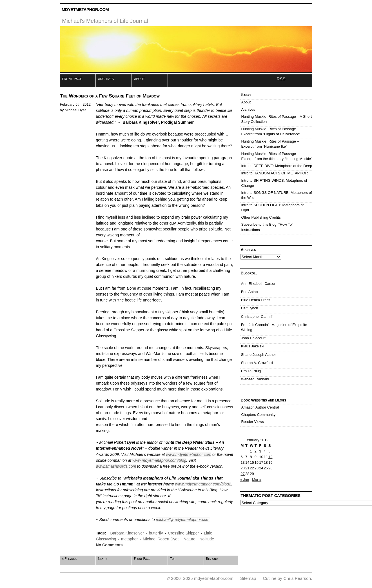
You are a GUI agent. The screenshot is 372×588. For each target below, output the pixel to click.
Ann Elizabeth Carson (259, 284)
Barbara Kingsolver (127, 533)
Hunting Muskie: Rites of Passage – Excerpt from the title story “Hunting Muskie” (277, 156)
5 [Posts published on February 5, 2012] (269, 451)
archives (106, 78)
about (139, 78)
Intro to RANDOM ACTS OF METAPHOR (275, 173)
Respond (212, 559)
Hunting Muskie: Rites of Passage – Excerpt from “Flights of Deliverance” (271, 131)
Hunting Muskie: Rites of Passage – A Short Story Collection (277, 119)
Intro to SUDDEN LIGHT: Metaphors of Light (273, 208)
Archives (248, 109)
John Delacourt (253, 338)
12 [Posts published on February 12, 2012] (270, 457)
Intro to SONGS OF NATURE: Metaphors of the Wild (277, 195)
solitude (207, 539)
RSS (281, 79)
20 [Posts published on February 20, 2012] (243, 468)
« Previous (70, 559)
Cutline (269, 578)
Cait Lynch (250, 308)
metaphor (129, 539)
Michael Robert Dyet (161, 539)
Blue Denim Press (256, 300)
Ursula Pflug (251, 371)
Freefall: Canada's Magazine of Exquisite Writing (274, 327)
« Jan (245, 480)
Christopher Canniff (257, 317)
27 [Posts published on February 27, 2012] (243, 474)
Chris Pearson (297, 578)
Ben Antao (250, 292)
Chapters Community (259, 415)
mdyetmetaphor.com (85, 9)
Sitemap (248, 578)
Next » (103, 559)
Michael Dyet (75, 110)
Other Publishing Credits (261, 217)
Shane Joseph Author (259, 355)
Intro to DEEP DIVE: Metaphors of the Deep (277, 166)
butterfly (156, 533)
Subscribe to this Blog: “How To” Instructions (267, 227)
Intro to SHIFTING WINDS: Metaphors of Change (274, 183)
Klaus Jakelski (253, 346)
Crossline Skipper (183, 533)
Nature (190, 539)
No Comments (109, 545)
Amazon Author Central (260, 407)
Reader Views (253, 422)
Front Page (142, 559)
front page (72, 78)
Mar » (257, 480)
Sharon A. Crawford (257, 363)
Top (173, 559)
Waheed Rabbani (255, 379)
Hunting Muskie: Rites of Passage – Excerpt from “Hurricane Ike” (270, 144)
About (246, 102)
